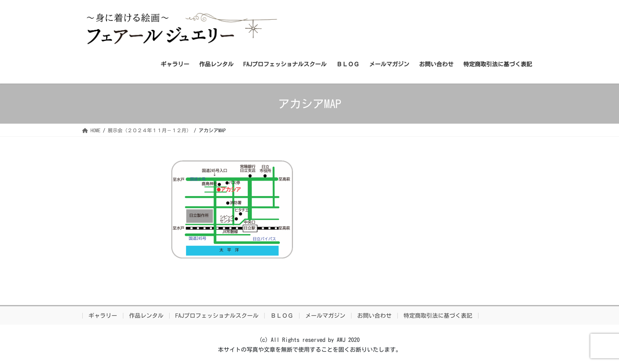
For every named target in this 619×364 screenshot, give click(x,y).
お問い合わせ (374, 316)
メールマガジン (325, 316)
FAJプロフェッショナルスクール (217, 316)
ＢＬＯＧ (282, 316)
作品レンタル (146, 316)
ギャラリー (103, 316)
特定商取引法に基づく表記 (438, 316)
